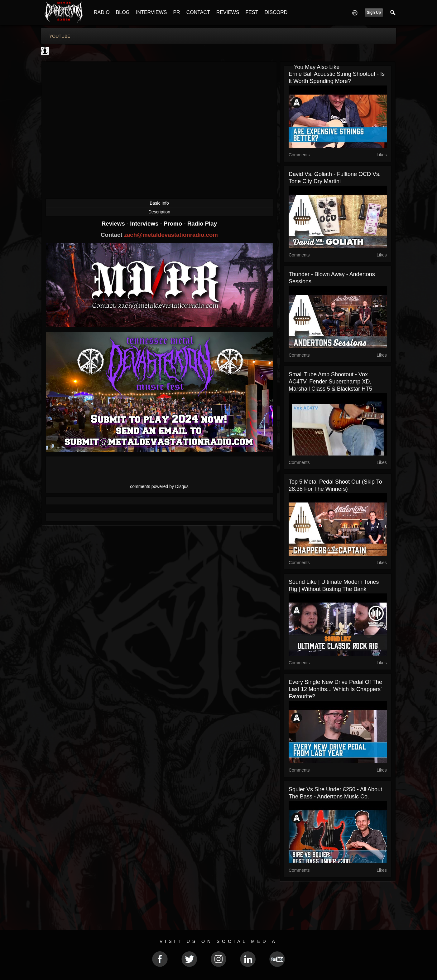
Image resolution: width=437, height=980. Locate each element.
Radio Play (202, 224)
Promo (174, 224)
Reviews (114, 224)
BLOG (123, 12)
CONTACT (198, 12)
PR (176, 12)
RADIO (102, 12)
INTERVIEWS (151, 12)
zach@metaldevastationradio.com (171, 235)
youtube (60, 36)
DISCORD (276, 12)
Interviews (145, 224)
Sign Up (374, 12)
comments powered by (159, 486)
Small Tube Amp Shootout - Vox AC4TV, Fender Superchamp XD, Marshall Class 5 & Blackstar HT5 (330, 382)
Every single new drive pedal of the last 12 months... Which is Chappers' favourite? (335, 689)
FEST (252, 12)
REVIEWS (228, 12)
